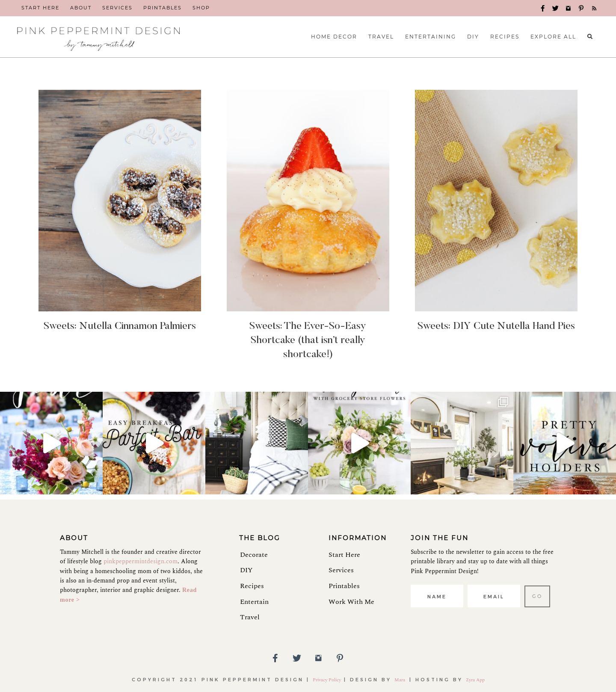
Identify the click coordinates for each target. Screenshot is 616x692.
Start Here (344, 555)
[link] (40, 8)
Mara (400, 680)
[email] (494, 596)
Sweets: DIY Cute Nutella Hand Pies (496, 326)
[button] (543, 9)
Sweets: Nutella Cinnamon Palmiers (120, 326)
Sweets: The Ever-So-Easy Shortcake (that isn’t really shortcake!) (308, 340)
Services (341, 570)
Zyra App (475, 680)
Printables (344, 586)
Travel (250, 617)
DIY (246, 570)
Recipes (252, 586)
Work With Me (351, 602)
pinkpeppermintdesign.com (141, 561)
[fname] (437, 596)
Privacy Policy (327, 680)
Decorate (254, 555)
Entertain (254, 602)
